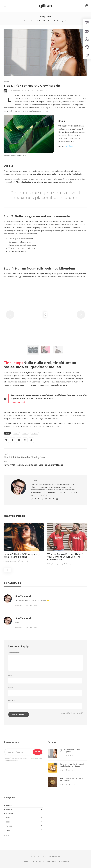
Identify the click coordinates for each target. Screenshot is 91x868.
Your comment (15, 652)
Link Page (69, 146)
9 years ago (55, 564)
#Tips (25, 433)
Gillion (10, 91)
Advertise (64, 862)
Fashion (24, 826)
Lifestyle (54, 547)
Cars (24, 818)
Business (24, 814)
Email (10, 688)
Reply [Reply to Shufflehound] (35, 605)
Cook (24, 822)
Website (12, 700)
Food (24, 830)
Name (11, 675)
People (34, 21)
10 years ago (12, 561)
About (27, 862)
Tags (7, 433)
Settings (51, 862)
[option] (24, 543)
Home (26, 21)
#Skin (16, 433)
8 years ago (16, 91)
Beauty (9, 547)
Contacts (39, 862)
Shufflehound (23, 596)
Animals (24, 805)
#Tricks (35, 433)
